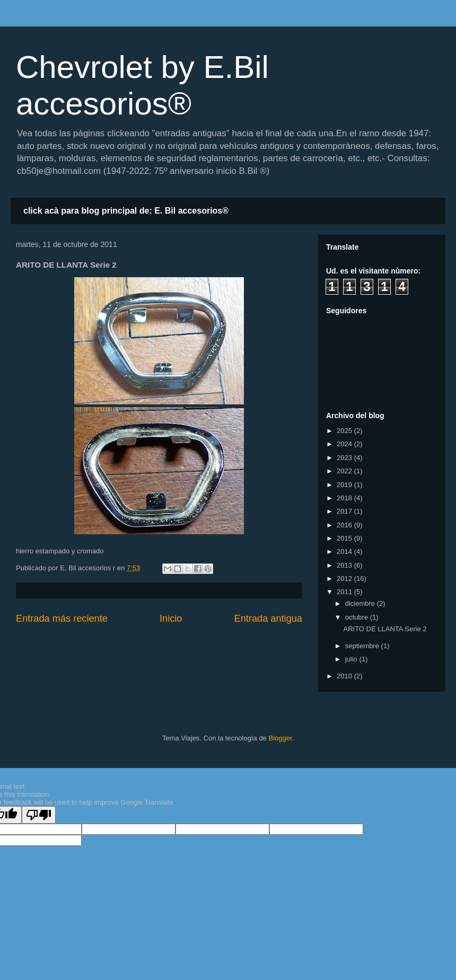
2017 (345, 511)
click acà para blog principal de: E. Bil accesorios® (126, 211)
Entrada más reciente (62, 619)
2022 (345, 471)
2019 (345, 485)
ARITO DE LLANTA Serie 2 (385, 629)
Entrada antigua (268, 619)
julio (352, 659)
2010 (345, 676)
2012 (345, 579)
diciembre (361, 603)
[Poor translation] (39, 815)
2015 (345, 538)
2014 (345, 551)
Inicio (171, 619)
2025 (345, 431)
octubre (358, 617)
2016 (345, 525)
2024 (345, 444)
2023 (345, 458)
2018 (345, 498)
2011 (345, 592)
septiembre (363, 646)
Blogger (280, 738)
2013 (345, 565)
